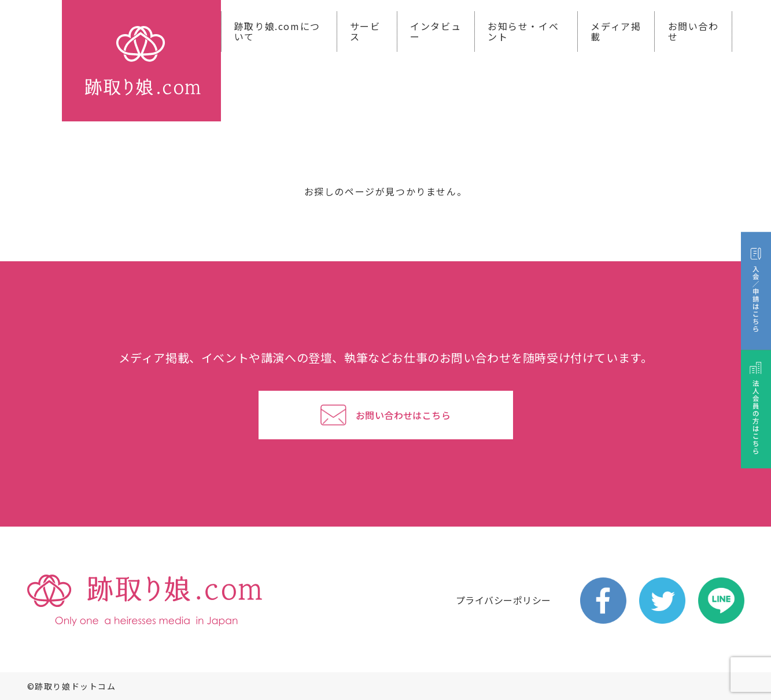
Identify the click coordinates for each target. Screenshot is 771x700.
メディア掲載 (616, 31)
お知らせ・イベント (523, 31)
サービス (365, 31)
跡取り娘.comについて (277, 31)
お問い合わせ (693, 31)
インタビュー (436, 31)
